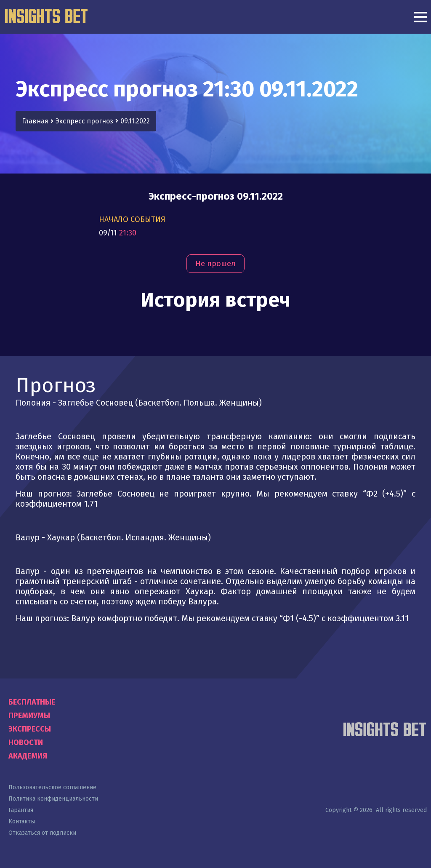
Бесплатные (32, 702)
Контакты (22, 821)
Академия (28, 756)
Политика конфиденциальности (53, 799)
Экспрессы (30, 729)
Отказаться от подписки (42, 833)
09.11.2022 (135, 121)
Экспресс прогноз (84, 121)
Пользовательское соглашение (52, 787)
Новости (26, 742)
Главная (35, 121)
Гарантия (21, 810)
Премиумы (29, 716)
